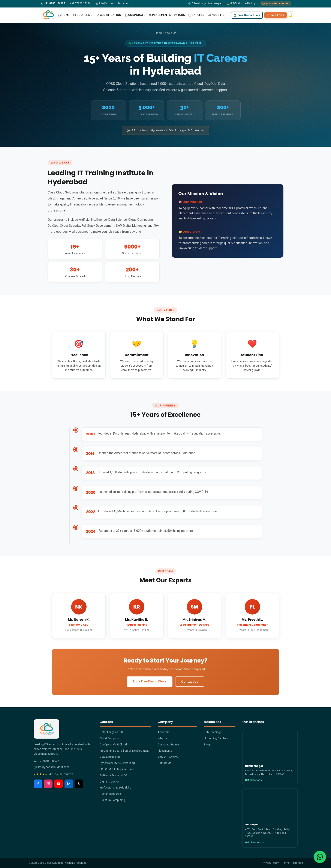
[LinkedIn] (69, 784)
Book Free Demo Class (150, 681)
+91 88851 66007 (46, 761)
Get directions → (255, 780)
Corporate (135, 15)
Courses (83, 15)
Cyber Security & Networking (117, 763)
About (217, 15)
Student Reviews (168, 757)
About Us (164, 732)
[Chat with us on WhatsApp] (320, 857)
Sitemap (298, 863)
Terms (286, 863)
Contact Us (190, 682)
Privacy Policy (271, 863)
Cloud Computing (110, 738)
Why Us (162, 738)
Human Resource (110, 794)
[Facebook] (38, 784)
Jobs (180, 15)
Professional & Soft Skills (115, 788)
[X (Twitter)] (79, 784)
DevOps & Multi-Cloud (113, 744)
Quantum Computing (112, 800)
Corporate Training (169, 744)
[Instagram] (48, 784)
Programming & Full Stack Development (124, 751)
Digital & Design (110, 782)
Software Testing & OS (114, 775)
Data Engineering (110, 757)
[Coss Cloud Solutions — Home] (48, 15)
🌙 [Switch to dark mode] (291, 15)
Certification (109, 15)
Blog (207, 744)
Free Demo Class (247, 15)
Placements (160, 15)
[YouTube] (58, 784)
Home (64, 15)
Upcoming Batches (216, 738)
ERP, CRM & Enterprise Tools (117, 769)
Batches (197, 15)
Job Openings (213, 732)
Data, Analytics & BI (112, 732)
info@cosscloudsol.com (51, 767)
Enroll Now (276, 15)
